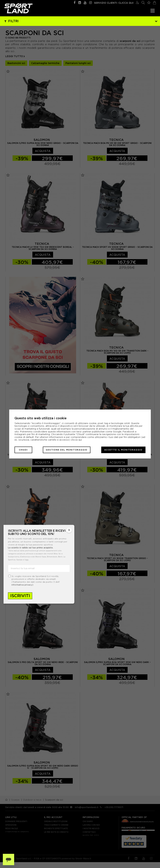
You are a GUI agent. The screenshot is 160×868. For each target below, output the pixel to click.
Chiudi (23, 450)
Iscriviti (20, 596)
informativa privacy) (22, 585)
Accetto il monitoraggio (123, 450)
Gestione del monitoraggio (67, 450)
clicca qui (76, 440)
